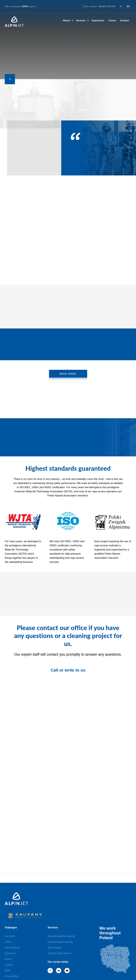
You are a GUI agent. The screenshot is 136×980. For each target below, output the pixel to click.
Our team (10, 936)
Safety (8, 942)
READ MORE (68, 374)
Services (81, 20)
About (66, 20)
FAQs (8, 970)
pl (121, 6)
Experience (98, 20)
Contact (125, 20)
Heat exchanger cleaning (60, 942)
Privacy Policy (12, 976)
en (128, 6)
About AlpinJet (12, 947)
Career (112, 20)
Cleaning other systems (59, 953)
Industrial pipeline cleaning (61, 936)
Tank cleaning (54, 947)
